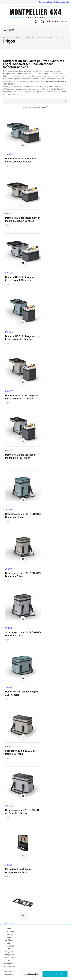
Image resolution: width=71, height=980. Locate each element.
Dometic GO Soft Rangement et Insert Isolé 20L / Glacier (17, 154)
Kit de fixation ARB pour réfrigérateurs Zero (18, 484)
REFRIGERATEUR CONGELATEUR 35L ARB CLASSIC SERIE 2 (18, 875)
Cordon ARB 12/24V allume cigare (48, 763)
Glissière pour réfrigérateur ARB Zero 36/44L (50, 486)
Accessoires (42, 769)
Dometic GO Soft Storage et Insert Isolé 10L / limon (52, 263)
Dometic (41, 821)
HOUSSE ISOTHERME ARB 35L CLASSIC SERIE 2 (19, 763)
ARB (7, 490)
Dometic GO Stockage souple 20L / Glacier (50, 374)
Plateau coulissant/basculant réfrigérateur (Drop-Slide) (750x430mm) (17, 818)
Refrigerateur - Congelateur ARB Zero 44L (50, 651)
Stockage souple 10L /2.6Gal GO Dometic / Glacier (17, 320)
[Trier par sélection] (35, 102)
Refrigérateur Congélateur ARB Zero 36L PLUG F (50, 596)
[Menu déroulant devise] (64, 22)
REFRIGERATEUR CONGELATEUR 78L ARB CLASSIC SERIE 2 (18, 710)
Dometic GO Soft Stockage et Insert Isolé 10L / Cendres (19, 265)
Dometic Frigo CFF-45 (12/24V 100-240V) (49, 815)
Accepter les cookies (55, 974)
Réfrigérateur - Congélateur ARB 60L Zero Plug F (17, 596)
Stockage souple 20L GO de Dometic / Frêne (19, 429)
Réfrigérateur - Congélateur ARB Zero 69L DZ (50, 541)
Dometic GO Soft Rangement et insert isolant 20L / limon (17, 210)
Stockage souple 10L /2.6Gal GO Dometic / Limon (17, 375)
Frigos (7, 162)
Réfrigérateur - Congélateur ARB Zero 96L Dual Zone (18, 541)
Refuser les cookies (31, 974)
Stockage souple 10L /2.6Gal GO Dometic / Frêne (49, 320)
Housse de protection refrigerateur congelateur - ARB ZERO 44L (19, 653)
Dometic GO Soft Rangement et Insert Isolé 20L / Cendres (49, 154)
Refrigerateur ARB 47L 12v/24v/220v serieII (50, 708)
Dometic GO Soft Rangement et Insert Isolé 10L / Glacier (49, 210)
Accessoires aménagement (15, 827)
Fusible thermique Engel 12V (51, 874)
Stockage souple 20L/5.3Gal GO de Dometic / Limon (47, 431)
